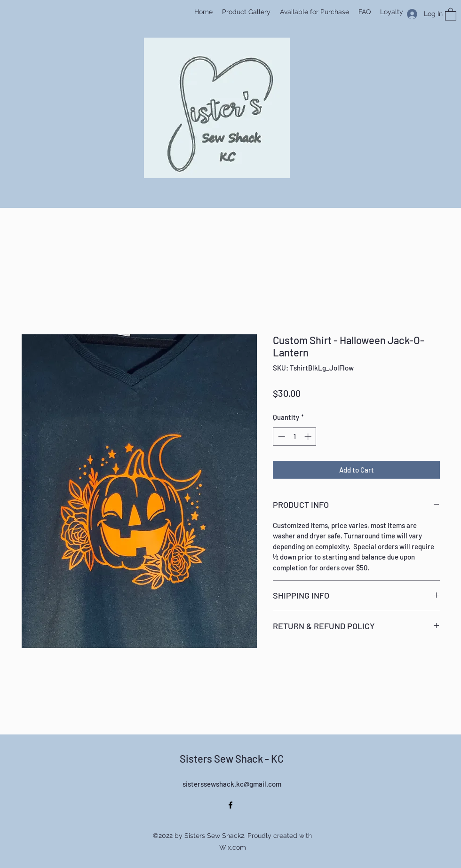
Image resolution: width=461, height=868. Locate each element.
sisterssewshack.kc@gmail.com (232, 784)
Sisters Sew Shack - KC (232, 758)
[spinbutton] (295, 437)
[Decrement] (281, 437)
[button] (451, 14)
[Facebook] (230, 805)
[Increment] (309, 437)
